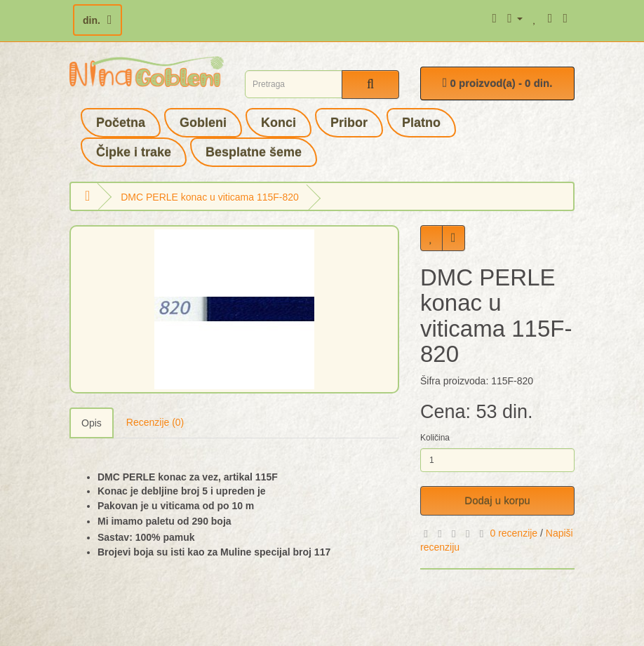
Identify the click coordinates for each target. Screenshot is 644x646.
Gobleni (203, 123)
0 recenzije (514, 533)
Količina (435, 438)
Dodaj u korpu (497, 500)
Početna (121, 123)
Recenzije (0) (155, 422)
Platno (421, 123)
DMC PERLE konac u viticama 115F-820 (210, 197)
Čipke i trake (134, 152)
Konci (279, 123)
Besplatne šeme (254, 152)
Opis (92, 423)
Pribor (349, 123)
